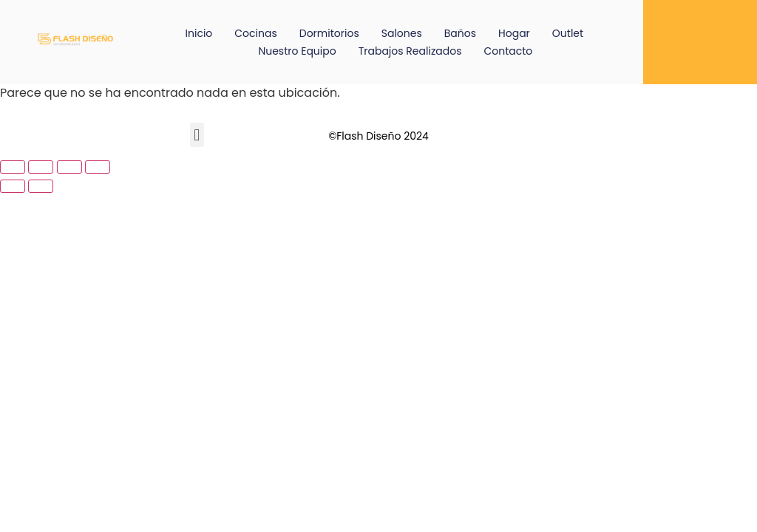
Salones (402, 33)
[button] (197, 135)
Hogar (514, 33)
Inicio (199, 33)
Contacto (508, 51)
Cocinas (255, 33)
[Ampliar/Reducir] (13, 167)
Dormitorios (329, 33)
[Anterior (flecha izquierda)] (13, 186)
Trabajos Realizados (410, 51)
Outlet (568, 33)
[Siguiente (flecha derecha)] (41, 186)
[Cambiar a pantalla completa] (41, 167)
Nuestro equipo (297, 51)
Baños (460, 33)
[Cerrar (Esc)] (98, 167)
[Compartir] (69, 167)
